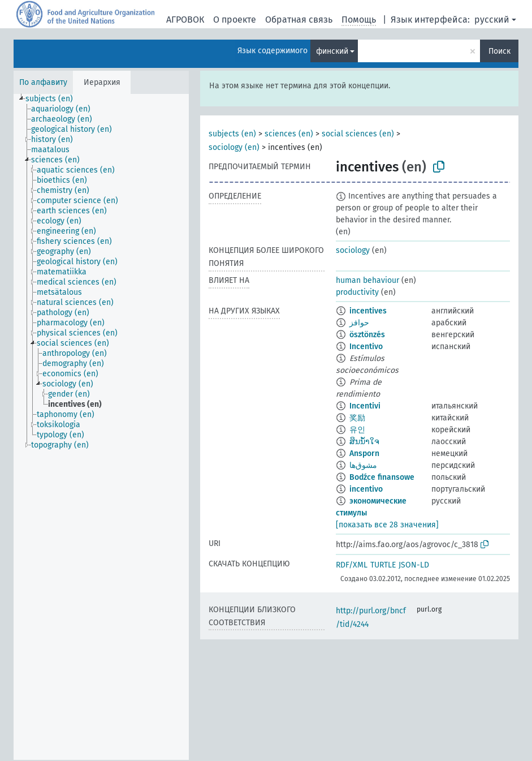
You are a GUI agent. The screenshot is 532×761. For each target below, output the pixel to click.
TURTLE (383, 565)
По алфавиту (43, 82)
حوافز (359, 323)
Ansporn (364, 453)
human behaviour (367, 280)
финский (332, 51)
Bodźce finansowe (382, 477)
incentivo (366, 489)
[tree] (101, 427)
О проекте (235, 20)
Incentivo (366, 347)
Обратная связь (299, 20)
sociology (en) (234, 147)
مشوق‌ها (363, 465)
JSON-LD (414, 565)
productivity (357, 292)
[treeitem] (54, 99)
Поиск (499, 51)
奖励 (357, 418)
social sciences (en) (358, 134)
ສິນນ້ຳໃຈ (364, 442)
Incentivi (365, 406)
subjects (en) (232, 134)
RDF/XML (352, 565)
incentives (368, 311)
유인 (357, 430)
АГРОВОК (185, 20)
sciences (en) (289, 134)
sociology (353, 250)
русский (492, 20)
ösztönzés (367, 335)
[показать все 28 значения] (387, 525)
